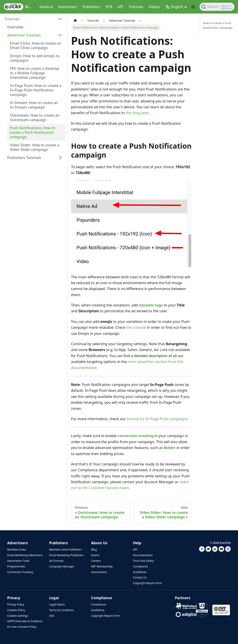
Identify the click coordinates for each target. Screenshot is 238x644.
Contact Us (140, 577)
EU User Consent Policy (22, 627)
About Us (99, 543)
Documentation (143, 555)
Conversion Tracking (20, 572)
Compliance (140, 566)
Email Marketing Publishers (67, 555)
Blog (94, 550)
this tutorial (136, 327)
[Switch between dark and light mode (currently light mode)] (193, 7)
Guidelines (140, 572)
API (120, 7)
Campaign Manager (62, 566)
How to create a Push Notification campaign (218, 25)
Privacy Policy (16, 604)
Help (137, 543)
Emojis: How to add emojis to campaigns (35, 58)
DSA (52, 616)
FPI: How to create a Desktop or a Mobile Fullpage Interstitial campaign (35, 73)
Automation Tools (18, 561)
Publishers (91, 7)
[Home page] (75, 21)
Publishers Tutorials (24, 158)
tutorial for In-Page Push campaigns (157, 419)
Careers (96, 561)
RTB (109, 7)
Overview (15, 27)
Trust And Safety (143, 561)
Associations (99, 572)
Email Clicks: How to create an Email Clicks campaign (36, 45)
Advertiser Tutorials (24, 35)
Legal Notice (57, 604)
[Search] (217, 7)
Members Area (17, 550)
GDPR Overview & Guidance (25, 621)
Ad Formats (57, 561)
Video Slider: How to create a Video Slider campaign (34, 147)
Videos (154, 7)
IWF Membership (102, 566)
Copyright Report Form (148, 583)
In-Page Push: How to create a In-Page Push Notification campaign (36, 90)
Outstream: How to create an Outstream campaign (35, 118)
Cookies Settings (18, 616)
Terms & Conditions (62, 610)
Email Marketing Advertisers (25, 555)
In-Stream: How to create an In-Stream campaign (34, 105)
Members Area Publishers (66, 550)
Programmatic (16, 566)
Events (95, 555)
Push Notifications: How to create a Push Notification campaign (33, 132)
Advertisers (68, 7)
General (46, 7)
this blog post (137, 113)
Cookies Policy (16, 610)
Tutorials (136, 7)
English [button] (174, 7)
